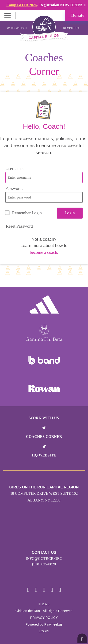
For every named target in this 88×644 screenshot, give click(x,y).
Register (71, 28)
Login (70, 213)
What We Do (17, 28)
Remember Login (27, 213)
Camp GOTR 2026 (21, 5)
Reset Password (19, 226)
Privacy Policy (44, 618)
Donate (77, 15)
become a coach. (44, 252)
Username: (15, 169)
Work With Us (44, 418)
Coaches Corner (44, 437)
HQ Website (44, 455)
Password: (14, 188)
